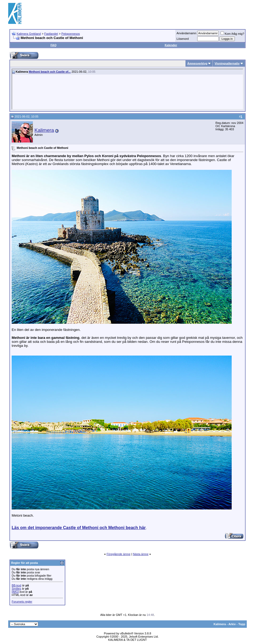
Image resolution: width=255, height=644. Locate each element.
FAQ (53, 45)
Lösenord (183, 39)
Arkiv (232, 624)
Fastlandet (51, 34)
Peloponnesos (71, 34)
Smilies (16, 589)
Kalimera (44, 130)
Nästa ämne (141, 554)
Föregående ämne (118, 554)
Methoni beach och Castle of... (50, 72)
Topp (242, 624)
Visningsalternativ (227, 63)
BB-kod (16, 585)
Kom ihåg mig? (232, 34)
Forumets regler (22, 602)
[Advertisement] (150, 13)
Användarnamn (186, 33)
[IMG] (15, 592)
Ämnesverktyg (197, 63)
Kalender (171, 45)
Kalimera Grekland (29, 34)
